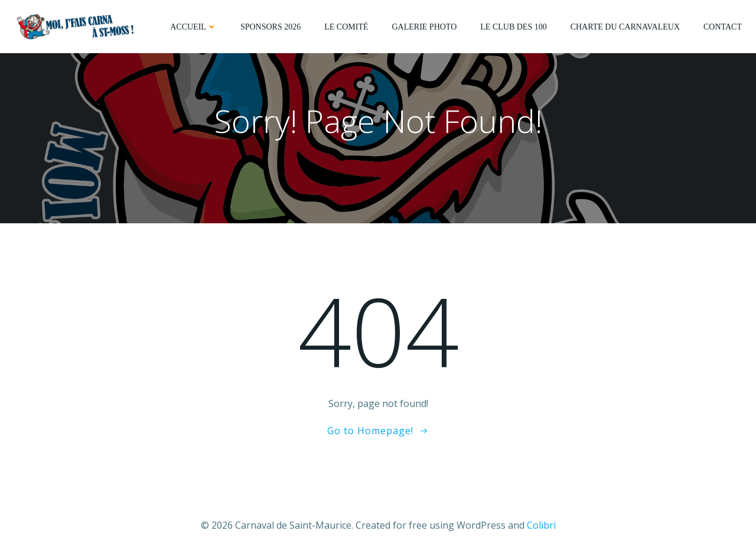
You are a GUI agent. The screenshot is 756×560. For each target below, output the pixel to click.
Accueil (193, 27)
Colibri (541, 525)
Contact (723, 27)
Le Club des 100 (513, 27)
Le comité (346, 27)
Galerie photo (424, 27)
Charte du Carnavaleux (625, 27)
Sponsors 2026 (271, 27)
